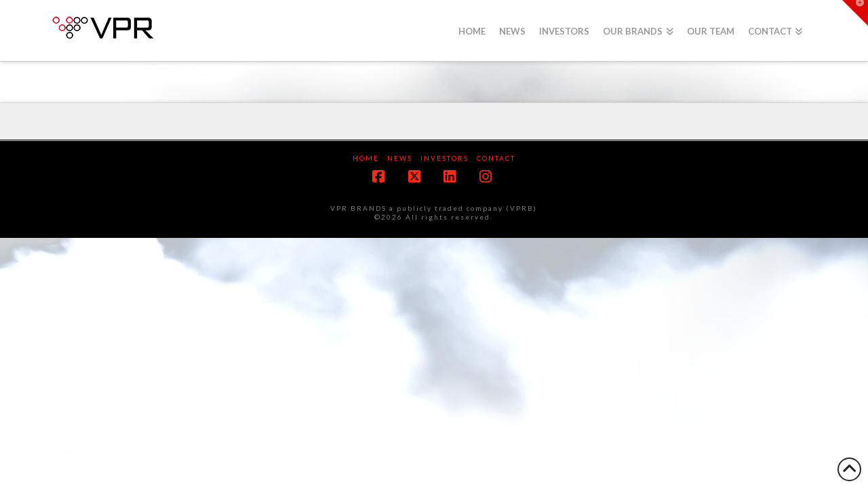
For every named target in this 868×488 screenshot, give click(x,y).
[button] (855, 13)
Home (366, 158)
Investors (445, 158)
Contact (496, 158)
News (400, 158)
